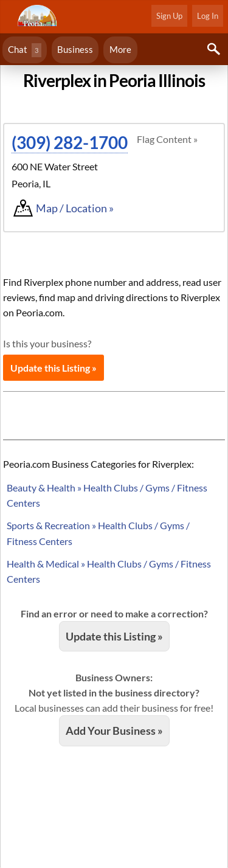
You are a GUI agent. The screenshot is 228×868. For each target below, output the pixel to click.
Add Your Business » (114, 731)
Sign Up (169, 16)
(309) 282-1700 (70, 142)
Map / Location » (75, 208)
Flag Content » (167, 139)
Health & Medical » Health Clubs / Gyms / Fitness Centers (109, 571)
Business (75, 49)
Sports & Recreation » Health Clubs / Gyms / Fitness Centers (98, 533)
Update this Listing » (54, 368)
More (120, 49)
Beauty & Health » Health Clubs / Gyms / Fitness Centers (107, 495)
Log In (208, 16)
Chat (25, 50)
